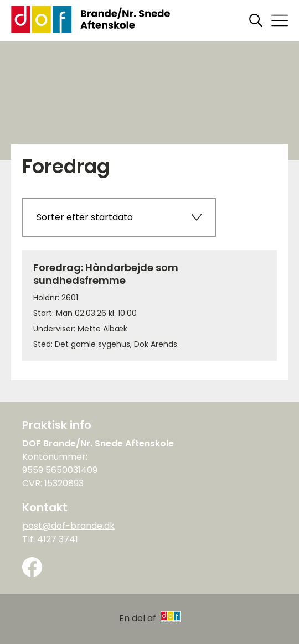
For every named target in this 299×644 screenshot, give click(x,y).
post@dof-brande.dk (68, 526)
